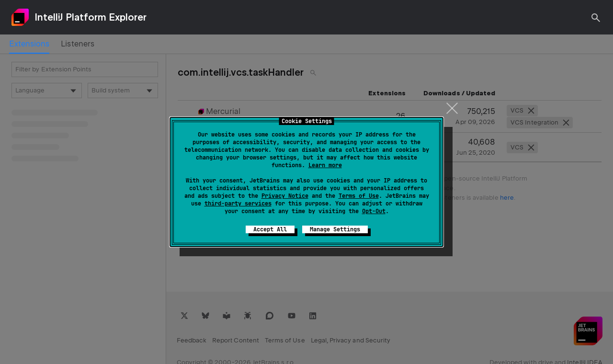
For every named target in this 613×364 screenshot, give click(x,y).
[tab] (29, 44)
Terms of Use (359, 196)
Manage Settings (335, 229)
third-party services (238, 204)
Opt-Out (374, 211)
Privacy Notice (285, 196)
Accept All (270, 229)
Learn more (325, 165)
